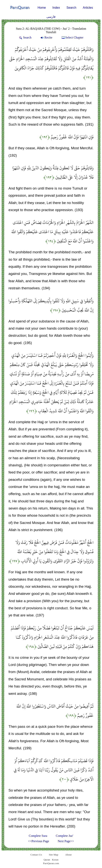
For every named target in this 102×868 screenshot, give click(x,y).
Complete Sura (38, 836)
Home (42, 8)
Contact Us (36, 855)
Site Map (54, 855)
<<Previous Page (39, 841)
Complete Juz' (64, 836)
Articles (88, 8)
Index (56, 8)
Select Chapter (72, 37)
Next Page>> (66, 841)
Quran (47, 860)
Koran (55, 860)
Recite (46, 37)
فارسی (51, 17)
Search (71, 8)
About (68, 855)
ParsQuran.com (51, 863)
